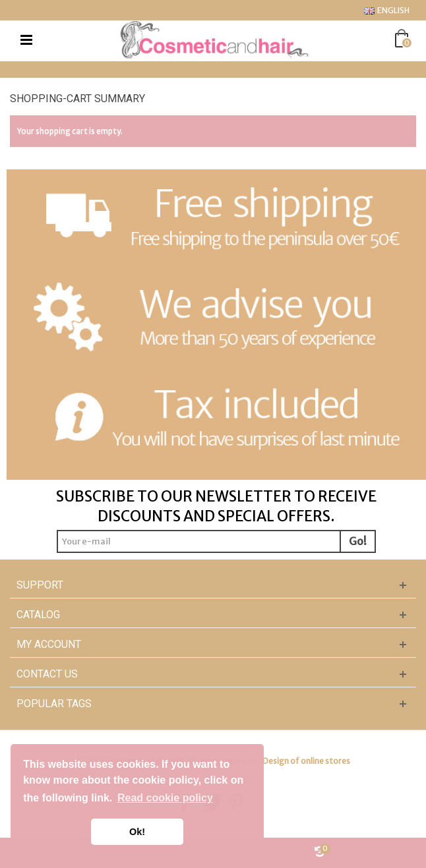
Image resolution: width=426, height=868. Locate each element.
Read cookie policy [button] (165, 798)
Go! (358, 541)
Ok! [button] (137, 832)
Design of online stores (306, 761)
